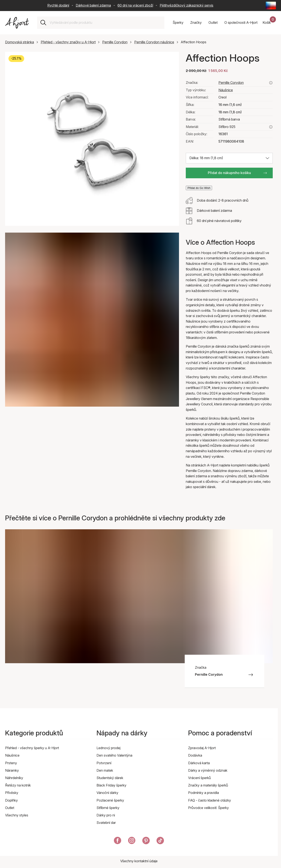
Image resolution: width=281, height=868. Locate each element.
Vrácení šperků (199, 778)
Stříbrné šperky (108, 808)
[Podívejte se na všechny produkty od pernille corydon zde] (271, 83)
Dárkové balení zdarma (93, 5)
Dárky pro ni (106, 815)
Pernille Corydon (115, 42)
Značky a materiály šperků (208, 785)
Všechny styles (17, 815)
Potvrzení (104, 763)
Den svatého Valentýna (114, 755)
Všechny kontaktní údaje (139, 861)
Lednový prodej (108, 748)
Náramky (12, 770)
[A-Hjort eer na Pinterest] (146, 841)
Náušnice (226, 90)
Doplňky (11, 800)
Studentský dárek (110, 778)
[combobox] (105, 23)
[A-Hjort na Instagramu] (132, 841)
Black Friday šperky (111, 785)
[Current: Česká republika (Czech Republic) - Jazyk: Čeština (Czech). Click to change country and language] (271, 6)
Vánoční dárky (107, 793)
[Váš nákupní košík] (269, 23)
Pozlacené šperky (110, 800)
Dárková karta (199, 763)
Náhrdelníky (14, 778)
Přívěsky (12, 793)
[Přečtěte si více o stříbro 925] (271, 127)
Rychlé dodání (58, 5)
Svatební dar (106, 823)
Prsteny (11, 763)
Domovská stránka (20, 42)
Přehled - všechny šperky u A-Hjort (32, 748)
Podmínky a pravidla (203, 793)
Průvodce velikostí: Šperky (208, 808)
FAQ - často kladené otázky (210, 800)
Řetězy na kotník (18, 785)
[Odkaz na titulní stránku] (17, 23)
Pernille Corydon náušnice (154, 42)
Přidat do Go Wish (199, 188)
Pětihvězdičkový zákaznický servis (187, 5)
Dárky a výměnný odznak (208, 770)
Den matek (105, 770)
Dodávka (195, 755)
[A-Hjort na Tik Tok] (160, 841)
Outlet (10, 808)
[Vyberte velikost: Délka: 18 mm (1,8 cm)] (229, 158)
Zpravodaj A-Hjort (202, 748)
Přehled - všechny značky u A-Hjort (68, 42)
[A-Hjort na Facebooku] (118, 841)
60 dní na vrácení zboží (135, 5)
